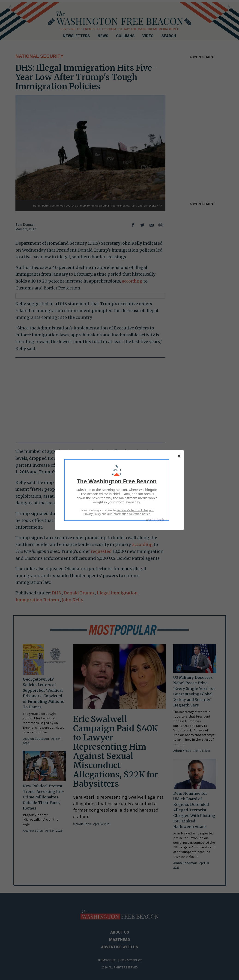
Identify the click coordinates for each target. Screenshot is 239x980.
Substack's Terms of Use (132, 510)
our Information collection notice (129, 514)
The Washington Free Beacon (117, 481)
